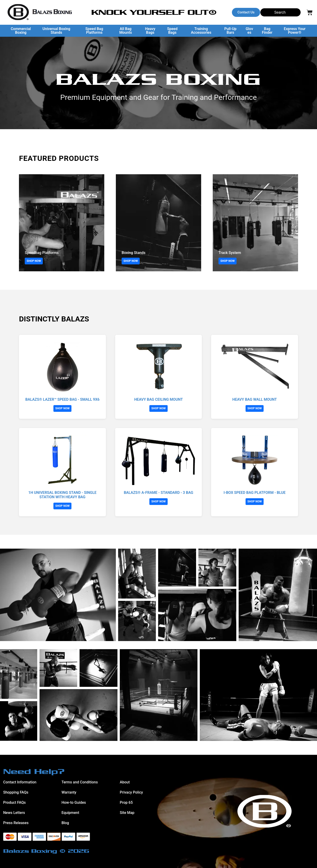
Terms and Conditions (80, 782)
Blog (65, 823)
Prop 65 (126, 802)
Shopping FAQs (16, 792)
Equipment (70, 813)
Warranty (69, 792)
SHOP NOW (34, 261)
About (125, 782)
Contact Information (20, 782)
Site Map (127, 813)
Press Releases (16, 823)
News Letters (14, 813)
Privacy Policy (131, 792)
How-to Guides (74, 802)
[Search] (280, 12)
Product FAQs (15, 802)
